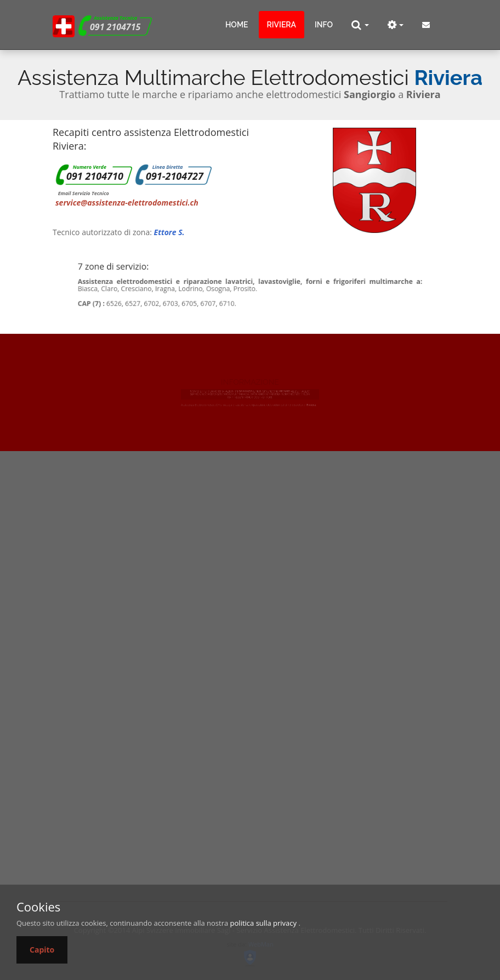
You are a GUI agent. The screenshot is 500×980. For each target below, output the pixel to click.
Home (237, 25)
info (324, 25)
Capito (42, 950)
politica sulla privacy (263, 923)
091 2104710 (95, 176)
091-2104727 (175, 176)
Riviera (282, 25)
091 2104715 (115, 27)
